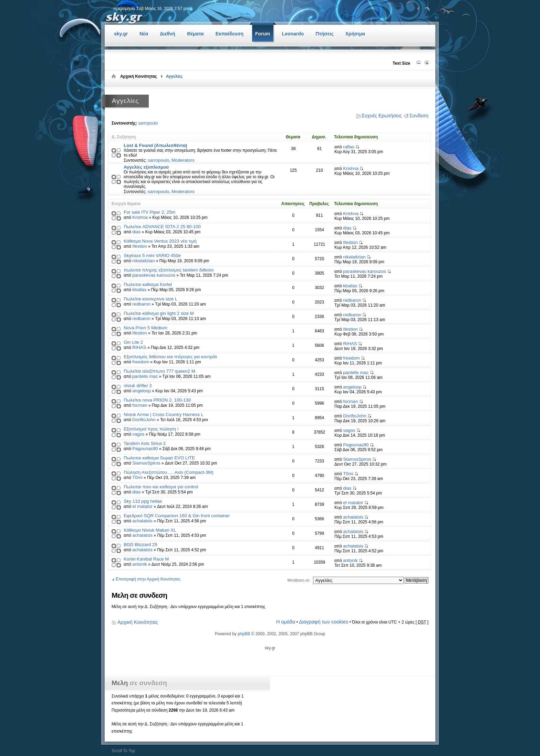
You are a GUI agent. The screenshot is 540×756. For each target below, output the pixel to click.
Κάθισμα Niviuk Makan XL (150, 530)
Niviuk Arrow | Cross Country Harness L (164, 414)
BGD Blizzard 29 (140, 545)
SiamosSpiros (146, 463)
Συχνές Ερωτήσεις (382, 116)
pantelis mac (145, 376)
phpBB (244, 634)
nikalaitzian (143, 261)
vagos (138, 434)
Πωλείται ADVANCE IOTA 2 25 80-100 (162, 227)
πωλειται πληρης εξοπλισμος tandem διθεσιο (169, 270)
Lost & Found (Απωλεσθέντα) (155, 145)
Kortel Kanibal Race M (146, 559)
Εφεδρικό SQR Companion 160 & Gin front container (177, 516)
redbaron (141, 304)
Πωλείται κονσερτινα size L (150, 299)
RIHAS (139, 347)
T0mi (137, 477)
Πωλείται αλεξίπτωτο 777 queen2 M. (160, 371)
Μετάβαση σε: (299, 580)
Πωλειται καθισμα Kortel (148, 284)
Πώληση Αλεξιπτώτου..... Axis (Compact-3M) (169, 472)
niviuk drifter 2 (138, 386)
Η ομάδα (286, 622)
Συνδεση (419, 116)
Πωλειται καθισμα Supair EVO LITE (159, 458)
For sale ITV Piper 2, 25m (149, 212)
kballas (139, 290)
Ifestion (140, 246)
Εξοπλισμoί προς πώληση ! (151, 429)
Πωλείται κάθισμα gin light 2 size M (159, 313)
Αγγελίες (174, 76)
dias (136, 232)
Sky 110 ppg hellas (143, 501)
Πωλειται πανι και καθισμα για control (161, 487)
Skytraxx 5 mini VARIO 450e (152, 255)
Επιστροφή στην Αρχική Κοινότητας (148, 579)
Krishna (351, 168)
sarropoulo (148, 123)
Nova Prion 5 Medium (146, 328)
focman (140, 405)
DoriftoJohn (144, 420)
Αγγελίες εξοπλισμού (146, 167)
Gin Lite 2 (133, 342)
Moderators (183, 160)
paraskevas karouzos (154, 275)
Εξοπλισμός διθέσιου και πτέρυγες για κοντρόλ (170, 357)
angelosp (142, 391)
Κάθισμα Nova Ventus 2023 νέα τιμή (160, 241)
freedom (141, 362)
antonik (140, 564)
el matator (142, 506)
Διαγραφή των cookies (324, 622)
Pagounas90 (145, 449)
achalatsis (142, 521)
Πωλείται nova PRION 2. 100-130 (157, 400)
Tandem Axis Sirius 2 (145, 443)
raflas (349, 147)
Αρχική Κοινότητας (138, 622)
